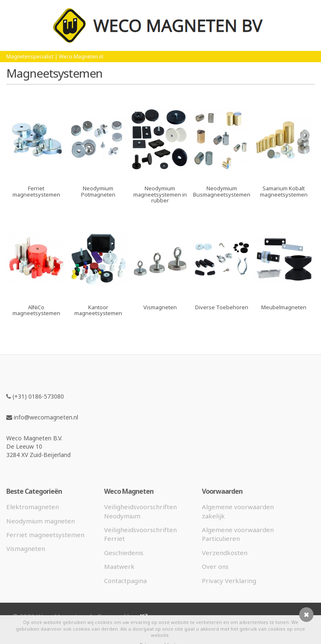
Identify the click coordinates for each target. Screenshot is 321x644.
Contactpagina (125, 581)
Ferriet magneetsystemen (45, 535)
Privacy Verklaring (229, 581)
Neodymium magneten (41, 521)
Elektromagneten (33, 507)
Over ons (215, 566)
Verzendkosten (225, 553)
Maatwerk (119, 566)
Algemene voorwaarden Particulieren (238, 534)
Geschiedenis (124, 553)
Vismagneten (26, 548)
